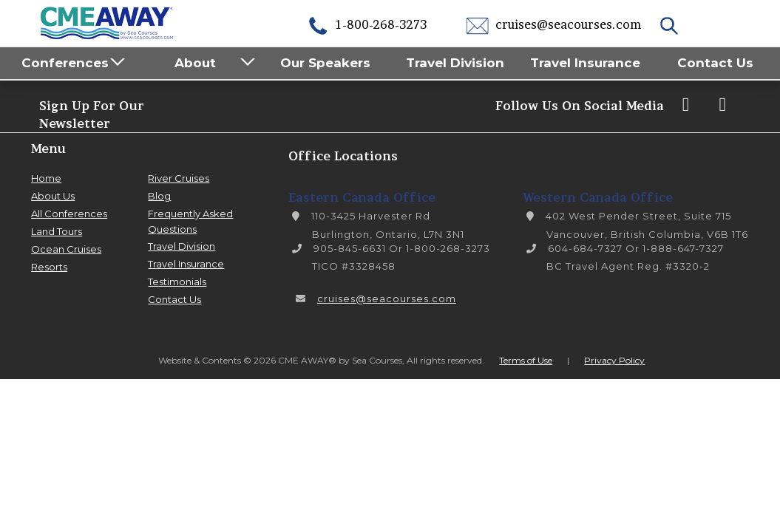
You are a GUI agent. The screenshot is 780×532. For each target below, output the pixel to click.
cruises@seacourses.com (554, 24)
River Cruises (179, 178)
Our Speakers (325, 63)
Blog (159, 196)
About (195, 63)
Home (46, 178)
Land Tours (57, 231)
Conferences (65, 63)
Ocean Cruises (66, 249)
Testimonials (177, 282)
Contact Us (715, 63)
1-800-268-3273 (367, 24)
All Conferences (69, 214)
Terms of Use (526, 360)
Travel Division (455, 63)
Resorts (49, 267)
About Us (53, 196)
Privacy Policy (614, 360)
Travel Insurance (585, 63)
